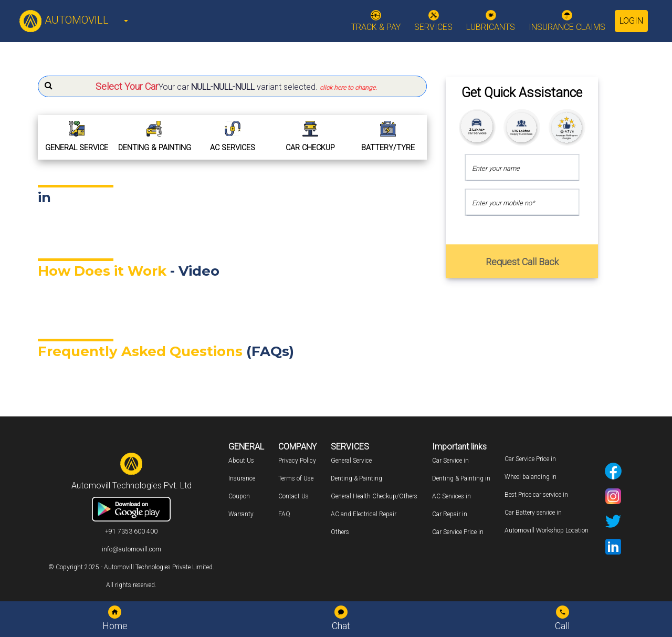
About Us (241, 461)
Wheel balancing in (531, 477)
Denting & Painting (356, 478)
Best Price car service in (536, 495)
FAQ (284, 514)
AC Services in (451, 496)
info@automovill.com (132, 549)
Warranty (241, 514)
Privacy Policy (297, 461)
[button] (232, 86)
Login (631, 21)
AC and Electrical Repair (364, 514)
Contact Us (293, 496)
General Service (351, 461)
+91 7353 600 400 (131, 531)
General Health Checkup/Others (374, 496)
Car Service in (450, 461)
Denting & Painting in (461, 478)
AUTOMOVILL (64, 20)
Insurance (242, 478)
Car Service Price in (458, 532)
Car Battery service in (533, 513)
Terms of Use (296, 478)
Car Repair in (450, 514)
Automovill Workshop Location (547, 530)
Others (340, 532)
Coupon (239, 496)
